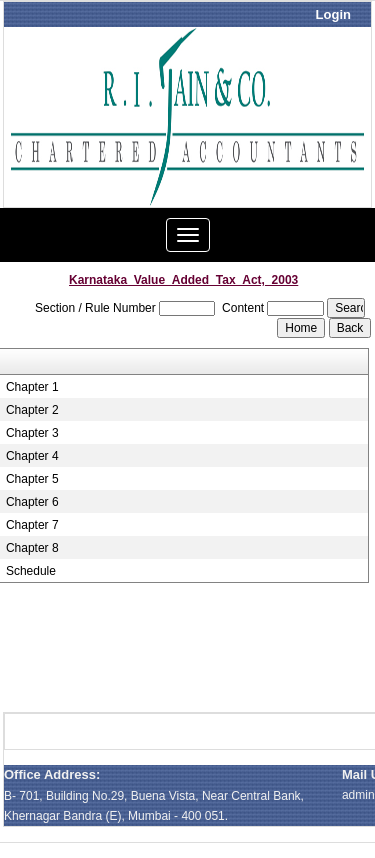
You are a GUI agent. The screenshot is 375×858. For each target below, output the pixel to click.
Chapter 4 (32, 456)
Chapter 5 (32, 479)
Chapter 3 (32, 433)
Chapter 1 (32, 387)
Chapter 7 (32, 525)
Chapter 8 (32, 548)
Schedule (31, 571)
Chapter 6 (32, 502)
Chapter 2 (32, 410)
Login (333, 14)
